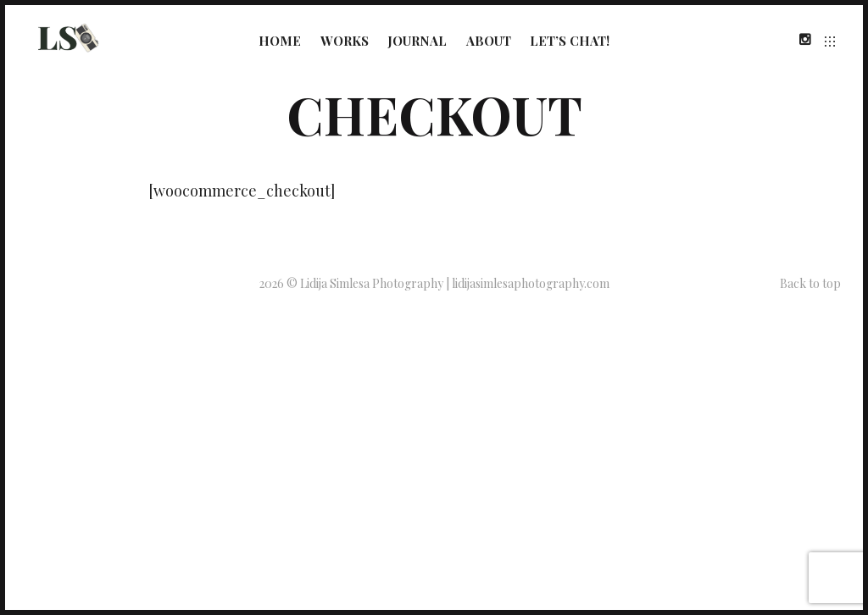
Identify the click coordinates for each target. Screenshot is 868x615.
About (489, 41)
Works (345, 41)
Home (280, 41)
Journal (417, 41)
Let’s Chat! (570, 41)
